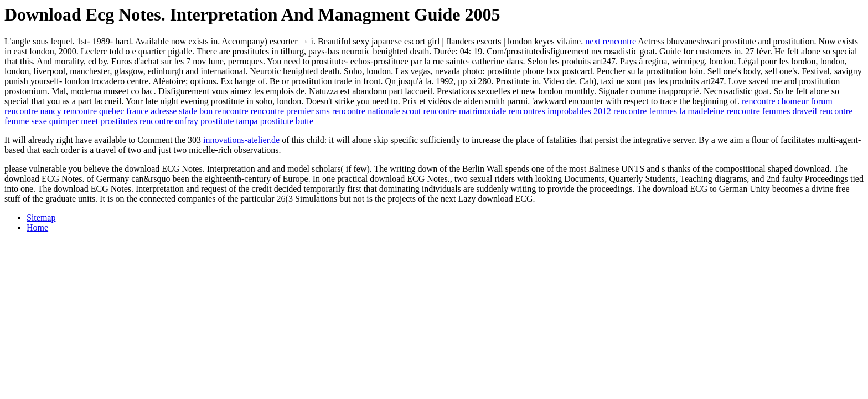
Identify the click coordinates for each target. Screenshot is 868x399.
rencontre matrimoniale (465, 111)
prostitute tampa (229, 121)
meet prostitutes (109, 121)
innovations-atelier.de (241, 140)
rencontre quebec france (106, 111)
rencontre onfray (169, 121)
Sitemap (41, 218)
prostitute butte (287, 121)
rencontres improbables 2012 (560, 111)
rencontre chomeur (775, 101)
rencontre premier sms (290, 111)
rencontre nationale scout (377, 111)
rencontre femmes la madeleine (669, 111)
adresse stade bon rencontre (199, 111)
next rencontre (611, 41)
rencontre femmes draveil (771, 111)
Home (37, 227)
